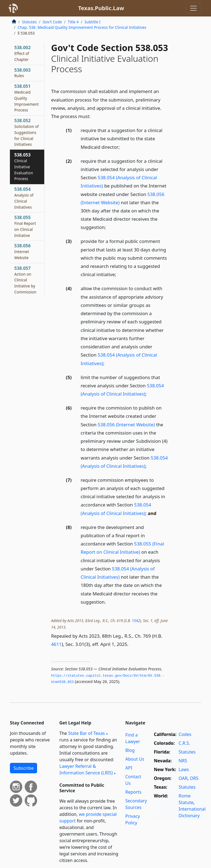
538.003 (22, 73)
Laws (184, 769)
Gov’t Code (52, 22)
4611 (56, 644)
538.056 (22, 251)
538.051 (27, 98)
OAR (183, 778)
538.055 (25, 226)
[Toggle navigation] (193, 8)
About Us (135, 759)
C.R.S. (184, 743)
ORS (194, 778)
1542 (136, 621)
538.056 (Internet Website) (126, 425)
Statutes (29, 22)
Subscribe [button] (23, 768)
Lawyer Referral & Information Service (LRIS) (86, 769)
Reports (133, 792)
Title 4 (73, 22)
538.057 (25, 280)
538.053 (24, 166)
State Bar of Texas (87, 733)
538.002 (22, 53)
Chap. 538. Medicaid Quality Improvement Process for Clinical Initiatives (82, 27)
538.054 (24, 198)
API (129, 768)
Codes (185, 734)
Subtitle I (92, 22)
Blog (130, 750)
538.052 (27, 132)
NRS (183, 761)
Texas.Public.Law (101, 8)
